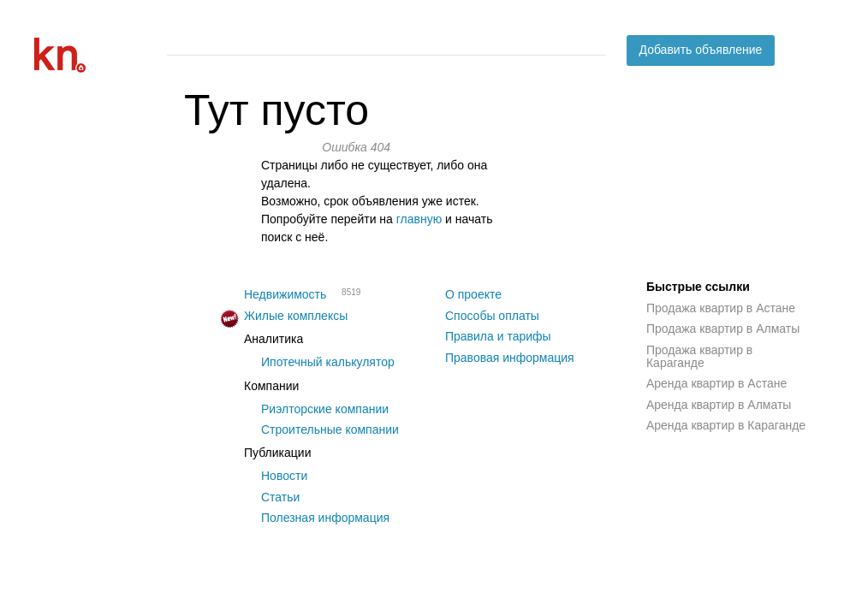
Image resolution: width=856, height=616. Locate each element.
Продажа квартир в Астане (721, 308)
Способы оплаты (492, 316)
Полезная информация (325, 518)
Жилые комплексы (296, 316)
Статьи (280, 497)
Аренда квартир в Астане (716, 383)
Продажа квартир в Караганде (699, 356)
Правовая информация (510, 358)
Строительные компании (330, 429)
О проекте (473, 294)
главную (419, 219)
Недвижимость (285, 294)
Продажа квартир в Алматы (723, 329)
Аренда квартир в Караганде (726, 425)
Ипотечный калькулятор (328, 362)
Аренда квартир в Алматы (719, 405)
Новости (284, 476)
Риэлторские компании (325, 409)
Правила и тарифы (498, 336)
